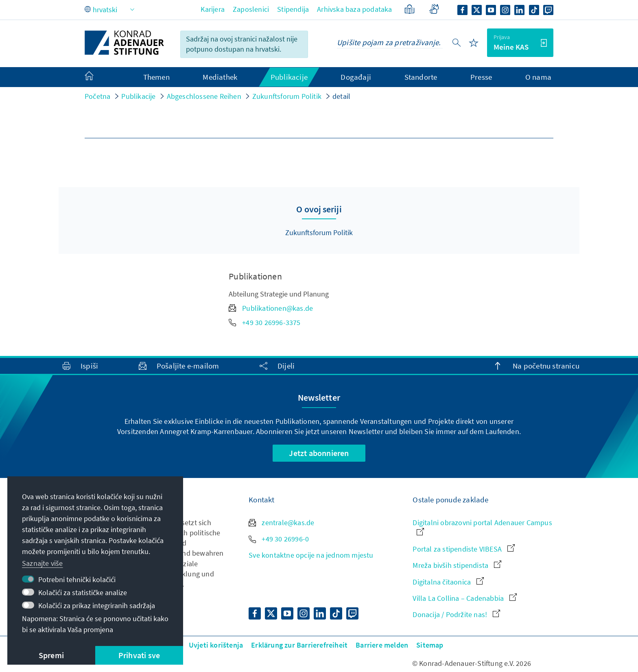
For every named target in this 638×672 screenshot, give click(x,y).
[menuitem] (97, 77)
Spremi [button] (51, 655)
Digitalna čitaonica (448, 582)
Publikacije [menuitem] (289, 77)
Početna (97, 96)
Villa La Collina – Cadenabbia (465, 598)
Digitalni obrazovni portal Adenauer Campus (482, 527)
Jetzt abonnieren (319, 453)
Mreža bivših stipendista (457, 565)
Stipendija (293, 9)
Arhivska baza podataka (354, 9)
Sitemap (430, 645)
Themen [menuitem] (156, 77)
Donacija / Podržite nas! (456, 614)
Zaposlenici (251, 9)
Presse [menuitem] (481, 77)
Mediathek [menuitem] (220, 77)
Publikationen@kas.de (271, 308)
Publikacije (138, 96)
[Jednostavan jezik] (410, 9)
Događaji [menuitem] (356, 77)
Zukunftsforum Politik (287, 96)
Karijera (213, 9)
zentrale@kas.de (281, 523)
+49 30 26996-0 (279, 539)
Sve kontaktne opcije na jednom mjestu (311, 555)
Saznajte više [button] (43, 563)
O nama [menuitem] (538, 77)
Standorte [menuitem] (421, 77)
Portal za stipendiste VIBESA (464, 549)
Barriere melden (382, 645)
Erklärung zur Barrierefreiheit (299, 645)
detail (341, 96)
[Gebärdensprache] (434, 9)
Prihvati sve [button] (139, 655)
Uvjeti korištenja (216, 645)
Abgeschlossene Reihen (204, 96)
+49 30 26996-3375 (264, 322)
